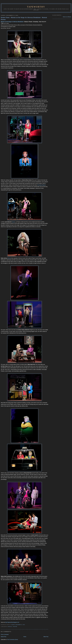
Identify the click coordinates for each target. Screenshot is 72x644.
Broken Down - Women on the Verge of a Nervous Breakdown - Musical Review (24, 19)
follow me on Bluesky (67, 17)
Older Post (46, 637)
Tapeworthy (36, 7)
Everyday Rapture (42, 185)
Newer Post (4, 637)
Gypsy (14, 222)
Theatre (15, 627)
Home (25, 637)
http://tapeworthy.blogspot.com (12, 622)
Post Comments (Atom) (13, 640)
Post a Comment (5, 634)
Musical (10, 627)
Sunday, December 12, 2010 (18, 625)
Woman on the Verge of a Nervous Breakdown (12, 22)
